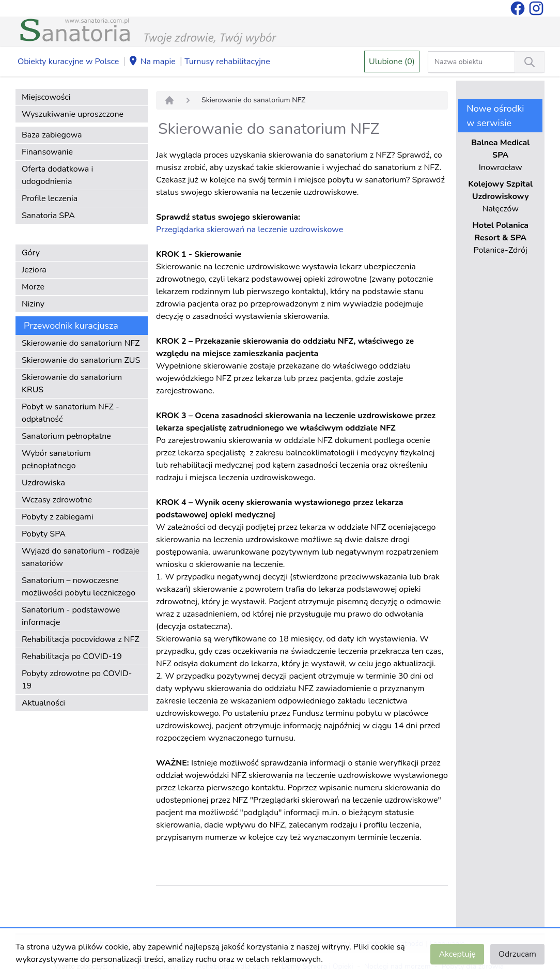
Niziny (33, 304)
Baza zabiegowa (52, 135)
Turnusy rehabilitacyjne (227, 62)
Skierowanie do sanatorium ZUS (81, 360)
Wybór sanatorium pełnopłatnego (56, 460)
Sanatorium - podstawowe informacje (71, 616)
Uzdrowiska (43, 483)
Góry (31, 253)
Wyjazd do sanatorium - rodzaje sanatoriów (81, 557)
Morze (33, 287)
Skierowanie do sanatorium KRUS (72, 384)
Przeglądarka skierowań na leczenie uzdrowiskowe (250, 229)
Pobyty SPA (44, 534)
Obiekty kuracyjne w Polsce (68, 62)
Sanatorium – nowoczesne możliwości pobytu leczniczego (79, 587)
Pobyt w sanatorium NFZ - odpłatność (71, 413)
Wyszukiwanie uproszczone (73, 114)
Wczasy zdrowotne (57, 500)
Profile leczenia (50, 198)
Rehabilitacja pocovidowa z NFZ (81, 639)
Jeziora (34, 270)
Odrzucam (517, 954)
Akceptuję (457, 954)
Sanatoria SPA (48, 216)
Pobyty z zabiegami (57, 517)
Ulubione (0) (392, 62)
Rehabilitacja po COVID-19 (72, 656)
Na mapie (152, 62)
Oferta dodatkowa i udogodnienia (57, 175)
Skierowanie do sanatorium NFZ (81, 343)
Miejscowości (46, 97)
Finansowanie (47, 152)
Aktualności (43, 703)
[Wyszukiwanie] (530, 62)
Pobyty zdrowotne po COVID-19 (77, 680)
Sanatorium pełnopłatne (66, 436)
